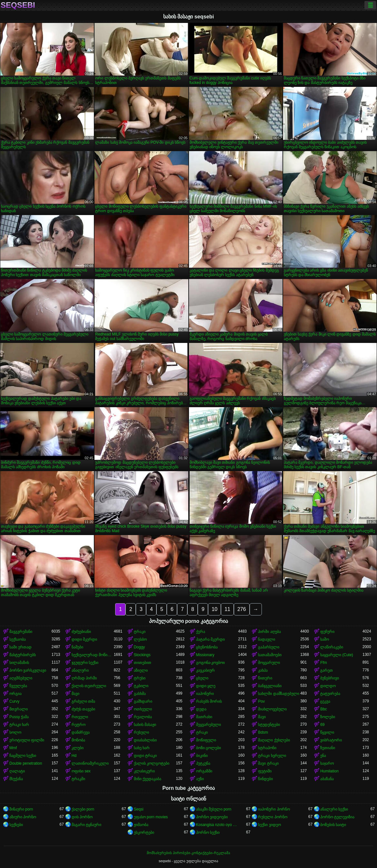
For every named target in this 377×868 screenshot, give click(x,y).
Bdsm (263, 732)
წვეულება (18, 686)
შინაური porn (21, 809)
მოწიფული (206, 740)
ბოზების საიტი (333, 825)
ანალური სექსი (334, 809)
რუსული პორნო (273, 817)
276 (242, 609)
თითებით (143, 663)
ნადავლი (267, 639)
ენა (323, 756)
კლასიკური (144, 771)
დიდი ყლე (206, 686)
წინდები (265, 779)
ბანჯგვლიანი (270, 686)
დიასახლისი (145, 740)
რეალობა (143, 717)
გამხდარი (143, 701)
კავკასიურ (205, 670)
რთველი (80, 717)
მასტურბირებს (23, 655)
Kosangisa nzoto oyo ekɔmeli (217, 825)
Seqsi (139, 809)
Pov (261, 701)
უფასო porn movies (151, 817)
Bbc (324, 709)
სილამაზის (19, 663)
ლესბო (140, 639)
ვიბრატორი (331, 740)
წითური (265, 678)
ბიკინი (202, 756)
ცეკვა (325, 701)
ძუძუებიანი (81, 632)
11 (227, 609)
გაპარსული (269, 647)
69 (322, 725)
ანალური (80, 670)
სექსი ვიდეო (269, 825)
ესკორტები (144, 832)
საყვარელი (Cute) (337, 655)
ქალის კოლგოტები (152, 763)
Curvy (14, 701)
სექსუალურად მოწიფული (93, 655)
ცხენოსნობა (207, 647)
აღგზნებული (21, 678)
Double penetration (26, 763)
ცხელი (202, 678)
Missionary (205, 655)
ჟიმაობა (141, 825)
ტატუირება (330, 694)
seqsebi (18, 5)
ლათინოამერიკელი (90, 763)
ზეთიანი (328, 748)
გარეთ (327, 670)
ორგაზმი (204, 771)
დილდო (328, 686)
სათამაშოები (270, 655)
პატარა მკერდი (210, 639)
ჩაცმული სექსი (23, 756)
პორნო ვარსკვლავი (28, 670)
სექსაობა (18, 639)
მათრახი (204, 717)
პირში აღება (269, 632)
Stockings (142, 655)
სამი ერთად (20, 647)
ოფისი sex (81, 771)
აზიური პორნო (23, 817)
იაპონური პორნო (274, 809)
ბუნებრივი (330, 678)
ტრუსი (140, 678)
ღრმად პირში (84, 678)
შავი (75, 694)
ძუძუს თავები (83, 709)
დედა (201, 709)
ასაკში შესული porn (214, 809)
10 (214, 609)
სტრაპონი (267, 748)
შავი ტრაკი (268, 763)
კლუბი (78, 748)
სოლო (15, 732)
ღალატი (17, 771)
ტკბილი (141, 686)
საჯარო (327, 763)
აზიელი (141, 670)
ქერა (201, 632)
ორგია (15, 694)
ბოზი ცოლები (208, 748)
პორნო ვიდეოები (212, 817)
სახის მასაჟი (145, 725)
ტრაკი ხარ (19, 725)
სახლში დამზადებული (278, 694)
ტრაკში (78, 779)
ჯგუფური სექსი (85, 663)
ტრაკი (140, 632)
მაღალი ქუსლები (274, 740)
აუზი (200, 779)
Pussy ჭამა (19, 717)
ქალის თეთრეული (89, 686)
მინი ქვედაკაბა (148, 779)
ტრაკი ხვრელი (272, 756)
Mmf (13, 748)
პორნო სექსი (208, 832)
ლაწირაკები (332, 647)
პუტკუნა (203, 763)
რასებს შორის (209, 701)
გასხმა (140, 694)
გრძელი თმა (83, 701)
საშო (325, 639)
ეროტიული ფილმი (27, 740)
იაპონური (205, 694)
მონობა (78, 740)
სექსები (16, 825)
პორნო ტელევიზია (337, 817)
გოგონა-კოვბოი (211, 663)
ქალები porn (83, 809)
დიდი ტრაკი (145, 756)
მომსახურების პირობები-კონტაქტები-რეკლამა (188, 853)
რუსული (141, 732)
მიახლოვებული (272, 709)
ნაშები (77, 647)
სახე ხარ (142, 748)
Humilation (329, 771)
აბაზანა (327, 779)
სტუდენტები (269, 725)
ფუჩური (327, 632)
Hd (74, 756)
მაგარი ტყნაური (86, 825)
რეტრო (79, 725)
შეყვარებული (208, 725)
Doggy (139, 647)
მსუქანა (16, 779)
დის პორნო (82, 817)
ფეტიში (265, 771)
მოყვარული (269, 663)
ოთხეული (143, 709)
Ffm (324, 663)
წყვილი (327, 732)
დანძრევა (81, 732)
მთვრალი (19, 709)
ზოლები (328, 717)
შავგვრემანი (21, 632)
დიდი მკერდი (84, 639)
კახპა (263, 670)
